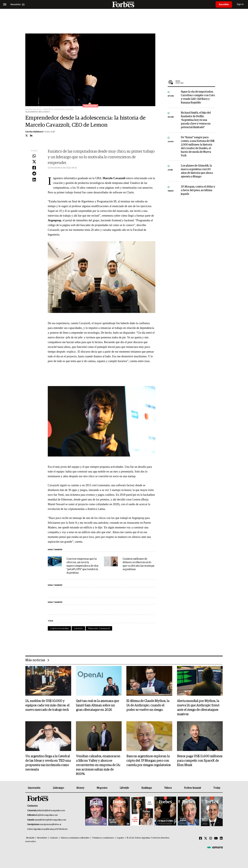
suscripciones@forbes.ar (51, 824)
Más (195, 82)
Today (217, 788)
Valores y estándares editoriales (75, 838)
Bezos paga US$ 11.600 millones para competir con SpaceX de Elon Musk (200, 761)
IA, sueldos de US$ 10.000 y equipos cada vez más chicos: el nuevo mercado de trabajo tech (47, 705)
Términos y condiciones (103, 838)
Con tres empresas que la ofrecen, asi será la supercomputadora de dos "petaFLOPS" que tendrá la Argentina (82, 566)
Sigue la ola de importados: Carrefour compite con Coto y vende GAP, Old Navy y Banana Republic (198, 97)
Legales (120, 838)
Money (80, 788)
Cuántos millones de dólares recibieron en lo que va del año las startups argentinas (138, 564)
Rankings (147, 788)
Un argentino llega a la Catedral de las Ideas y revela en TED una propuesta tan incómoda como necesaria (48, 763)
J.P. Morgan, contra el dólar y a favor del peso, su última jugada (198, 190)
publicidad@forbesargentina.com (51, 811)
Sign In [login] (240, 4)
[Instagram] (211, 838)
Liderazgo (58, 788)
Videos (168, 788)
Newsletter (42, 838)
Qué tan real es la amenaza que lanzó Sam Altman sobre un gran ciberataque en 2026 (97, 705)
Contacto (54, 838)
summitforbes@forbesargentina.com (50, 820)
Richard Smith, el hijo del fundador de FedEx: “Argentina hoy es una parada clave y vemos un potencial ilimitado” (196, 120)
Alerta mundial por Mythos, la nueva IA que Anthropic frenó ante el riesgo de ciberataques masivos (198, 708)
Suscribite (224, 4)
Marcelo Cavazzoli (99, 628)
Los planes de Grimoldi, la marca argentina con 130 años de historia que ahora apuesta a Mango (197, 171)
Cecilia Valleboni (34, 132)
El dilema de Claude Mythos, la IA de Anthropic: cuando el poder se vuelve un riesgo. (148, 705)
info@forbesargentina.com (46, 815)
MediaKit (30, 838)
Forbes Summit (192, 788)
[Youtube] (216, 838)
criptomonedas (59, 628)
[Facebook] (201, 838)
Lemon (78, 628)
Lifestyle (124, 788)
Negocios (102, 788)
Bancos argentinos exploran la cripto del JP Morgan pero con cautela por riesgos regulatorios (149, 761)
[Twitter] (206, 838)
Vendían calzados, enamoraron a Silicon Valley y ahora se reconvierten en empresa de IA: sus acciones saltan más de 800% (98, 765)
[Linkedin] (221, 838)
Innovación (34, 788)
